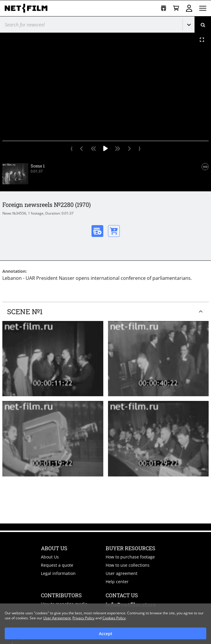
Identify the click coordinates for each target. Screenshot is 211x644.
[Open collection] (163, 8)
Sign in (189, 8)
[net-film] (28, 8)
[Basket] (176, 8)
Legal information (58, 573)
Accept (106, 634)
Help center (117, 582)
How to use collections (128, 565)
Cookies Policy (114, 618)
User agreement (122, 573)
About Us (50, 557)
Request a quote (57, 565)
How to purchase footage (130, 557)
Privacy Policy (83, 618)
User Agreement (57, 618)
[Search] (203, 25)
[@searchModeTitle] (89, 25)
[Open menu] (203, 8)
